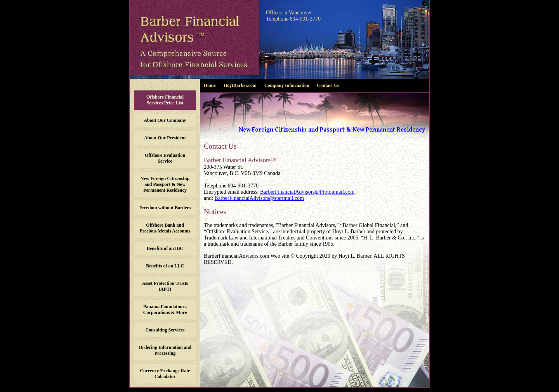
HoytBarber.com (240, 85)
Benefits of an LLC (165, 266)
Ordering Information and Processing (165, 350)
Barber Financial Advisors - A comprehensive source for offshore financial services (195, 38)
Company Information (287, 85)
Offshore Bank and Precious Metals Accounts (165, 228)
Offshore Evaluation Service (165, 158)
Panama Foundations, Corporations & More (165, 310)
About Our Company (165, 120)
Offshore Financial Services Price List (165, 100)
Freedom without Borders (165, 208)
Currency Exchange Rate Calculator (165, 374)
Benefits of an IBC (165, 248)
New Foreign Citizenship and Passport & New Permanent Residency (165, 184)
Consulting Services (165, 330)
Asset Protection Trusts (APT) (165, 286)
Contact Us (328, 85)
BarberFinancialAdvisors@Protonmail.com (307, 192)
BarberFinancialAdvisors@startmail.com (259, 198)
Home (210, 85)
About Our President (165, 138)
